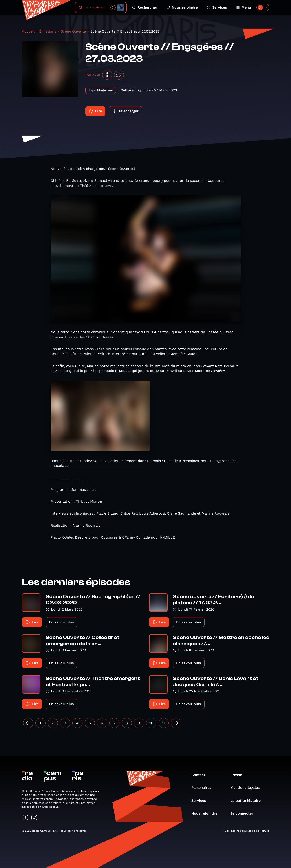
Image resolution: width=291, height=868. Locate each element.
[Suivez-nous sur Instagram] (34, 818)
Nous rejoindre (182, 7)
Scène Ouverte (73, 31)
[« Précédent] (28, 723)
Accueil (28, 31)
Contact (200, 775)
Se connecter (244, 813)
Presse (238, 775)
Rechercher (145, 7)
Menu (244, 7)
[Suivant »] (176, 723)
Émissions (48, 31)
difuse (265, 831)
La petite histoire (248, 801)
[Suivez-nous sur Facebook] (26, 818)
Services (217, 7)
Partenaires (204, 788)
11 (164, 723)
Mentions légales (247, 788)
